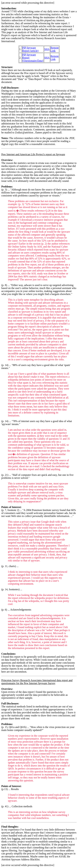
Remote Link (55, 49)
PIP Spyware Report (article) (30, 49)
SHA (47, 49)
